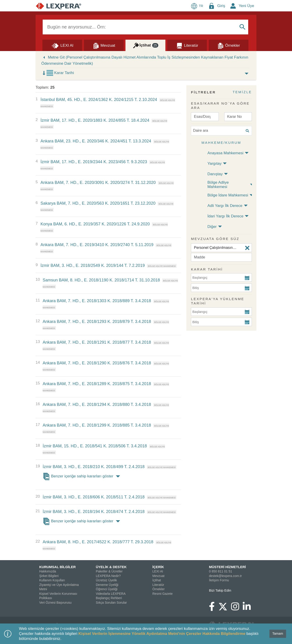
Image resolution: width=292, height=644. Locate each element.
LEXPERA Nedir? (108, 576)
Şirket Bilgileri (49, 576)
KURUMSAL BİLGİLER (57, 567)
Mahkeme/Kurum (221, 143)
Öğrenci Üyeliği (107, 589)
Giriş (221, 6)
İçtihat (157, 580)
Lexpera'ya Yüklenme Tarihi (218, 301)
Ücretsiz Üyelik (106, 580)
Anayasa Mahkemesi (225, 153)
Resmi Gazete (163, 594)
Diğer (212, 227)
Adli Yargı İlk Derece (225, 206)
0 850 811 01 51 (220, 571)
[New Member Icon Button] (233, 6)
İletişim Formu (219, 580)
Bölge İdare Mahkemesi (228, 195)
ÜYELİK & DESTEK (111, 567)
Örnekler (159, 589)
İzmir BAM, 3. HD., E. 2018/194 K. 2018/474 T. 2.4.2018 (94, 512)
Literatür (158, 585)
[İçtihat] (145, 45)
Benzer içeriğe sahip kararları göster (82, 477)
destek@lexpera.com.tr (225, 576)
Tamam (278, 634)
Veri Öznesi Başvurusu (55, 603)
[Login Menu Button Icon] (211, 6)
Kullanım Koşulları (52, 580)
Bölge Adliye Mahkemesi (218, 185)
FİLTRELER (203, 92)
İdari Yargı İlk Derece (225, 216)
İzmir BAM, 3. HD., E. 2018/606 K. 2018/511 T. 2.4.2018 (94, 497)
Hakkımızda (48, 571)
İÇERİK (158, 567)
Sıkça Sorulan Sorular (111, 603)
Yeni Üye (246, 6)
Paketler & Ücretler (109, 571)
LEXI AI (158, 571)
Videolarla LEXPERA (111, 594)
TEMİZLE (242, 92)
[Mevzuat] (104, 45)
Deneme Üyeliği (107, 585)
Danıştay (215, 174)
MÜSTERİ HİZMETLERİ (227, 567)
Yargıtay (214, 164)
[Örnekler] (229, 45)
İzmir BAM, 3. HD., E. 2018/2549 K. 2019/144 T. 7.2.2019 (93, 265)
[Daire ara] (221, 131)
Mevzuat (158, 576)
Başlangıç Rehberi (109, 598)
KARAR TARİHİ (207, 269)
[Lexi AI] (62, 45)
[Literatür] (187, 45)
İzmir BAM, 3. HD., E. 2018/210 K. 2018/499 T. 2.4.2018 (94, 467)
